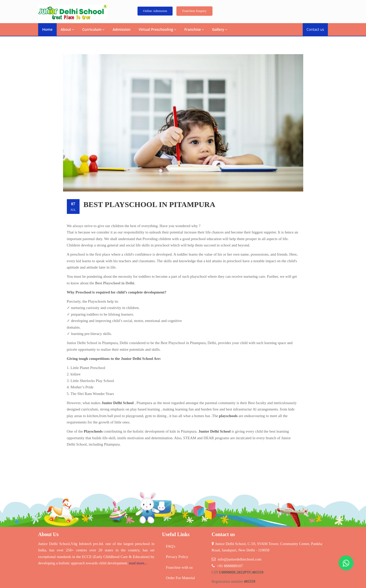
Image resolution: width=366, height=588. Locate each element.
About (67, 29)
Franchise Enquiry (194, 11)
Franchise (194, 29)
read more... (138, 563)
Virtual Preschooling (157, 29)
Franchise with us (179, 567)
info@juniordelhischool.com (240, 559)
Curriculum (93, 29)
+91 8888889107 (230, 566)
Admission (121, 29)
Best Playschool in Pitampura (149, 204)
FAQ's (171, 546)
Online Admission (155, 11)
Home (47, 29)
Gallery (220, 29)
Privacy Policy (177, 557)
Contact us (315, 29)
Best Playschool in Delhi (115, 283)
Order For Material (180, 578)
